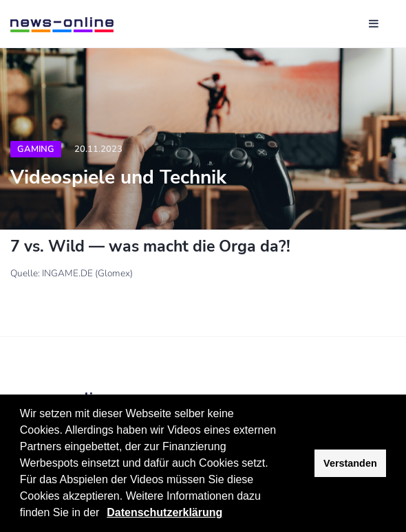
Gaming (36, 149)
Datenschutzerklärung (164, 512)
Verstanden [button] (350, 463)
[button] (105, 514)
